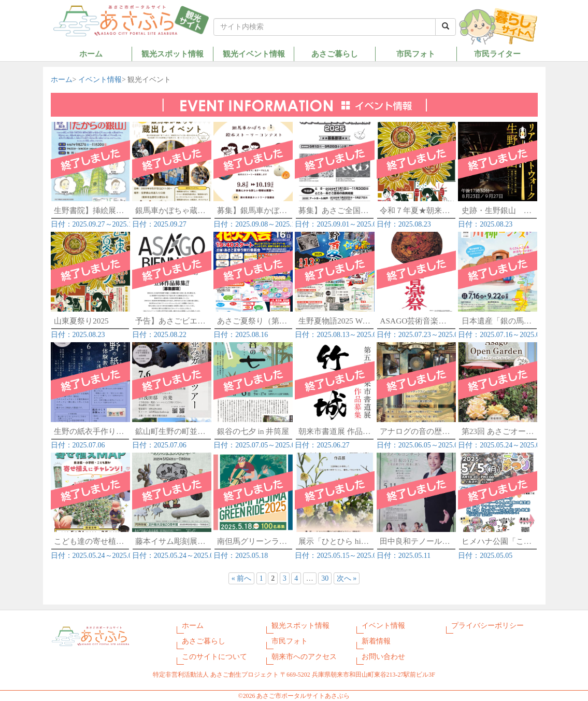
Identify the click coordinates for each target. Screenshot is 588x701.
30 (325, 578)
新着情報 (376, 641)
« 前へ (242, 578)
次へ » (347, 578)
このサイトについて (214, 657)
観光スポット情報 (173, 54)
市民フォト (416, 54)
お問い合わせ (383, 657)
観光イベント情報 (254, 54)
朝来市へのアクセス (304, 657)
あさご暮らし (335, 54)
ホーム (91, 54)
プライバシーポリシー (487, 626)
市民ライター (497, 54)
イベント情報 (100, 80)
